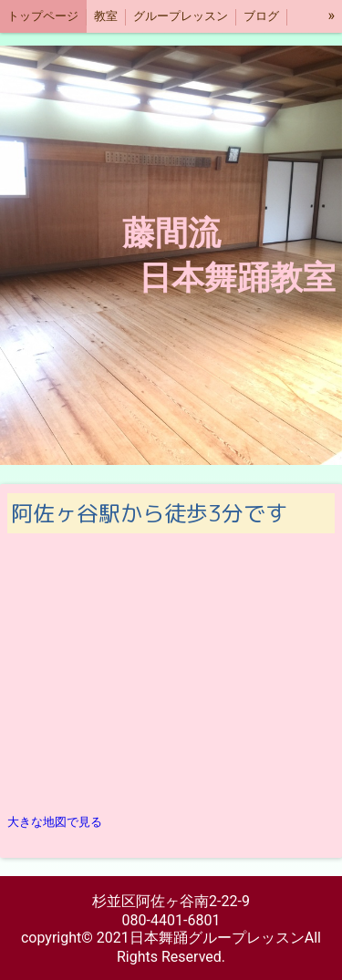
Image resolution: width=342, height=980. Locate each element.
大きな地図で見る (55, 822)
